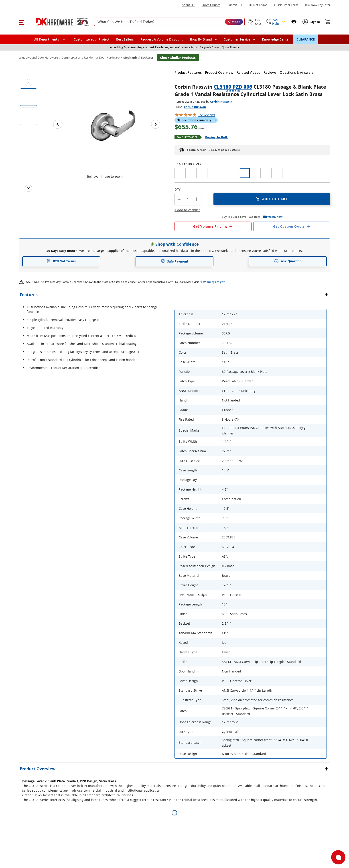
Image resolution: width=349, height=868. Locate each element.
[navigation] (239, 39)
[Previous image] (58, 124)
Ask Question (288, 261)
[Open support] (338, 857)
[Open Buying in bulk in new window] (215, 137)
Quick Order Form (286, 5)
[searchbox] (169, 22)
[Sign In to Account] (315, 22)
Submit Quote (211, 5)
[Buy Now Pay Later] (318, 5)
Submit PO (235, 5)
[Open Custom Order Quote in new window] (292, 226)
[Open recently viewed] (294, 22)
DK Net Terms (258, 5)
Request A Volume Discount (162, 39)
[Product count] (188, 199)
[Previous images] (28, 83)
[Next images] (28, 188)
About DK (188, 5)
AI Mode (234, 22)
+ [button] (197, 199)
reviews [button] (206, 115)
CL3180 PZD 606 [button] (233, 87)
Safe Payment (175, 261)
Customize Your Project (92, 39)
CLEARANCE (306, 39)
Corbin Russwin (221, 102)
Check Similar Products (178, 58)
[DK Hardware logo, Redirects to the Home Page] (57, 22)
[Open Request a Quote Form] (213, 226)
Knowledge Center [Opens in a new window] (276, 39)
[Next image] (156, 124)
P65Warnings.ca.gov (212, 282)
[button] (21, 22)
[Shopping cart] (328, 22)
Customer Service (237, 39)
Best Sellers (125, 39)
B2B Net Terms (61, 261)
